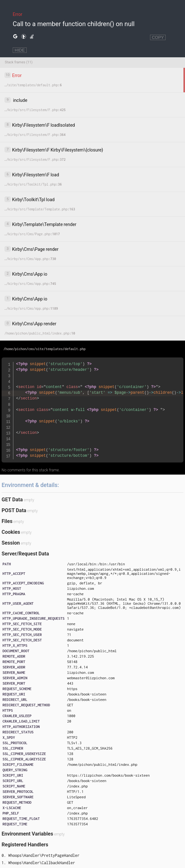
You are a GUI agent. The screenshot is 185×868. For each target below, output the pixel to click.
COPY (158, 37)
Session (11, 543)
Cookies (11, 532)
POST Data (14, 510)
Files (7, 521)
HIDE (20, 50)
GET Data (12, 500)
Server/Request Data (25, 554)
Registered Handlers (25, 845)
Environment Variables (27, 834)
